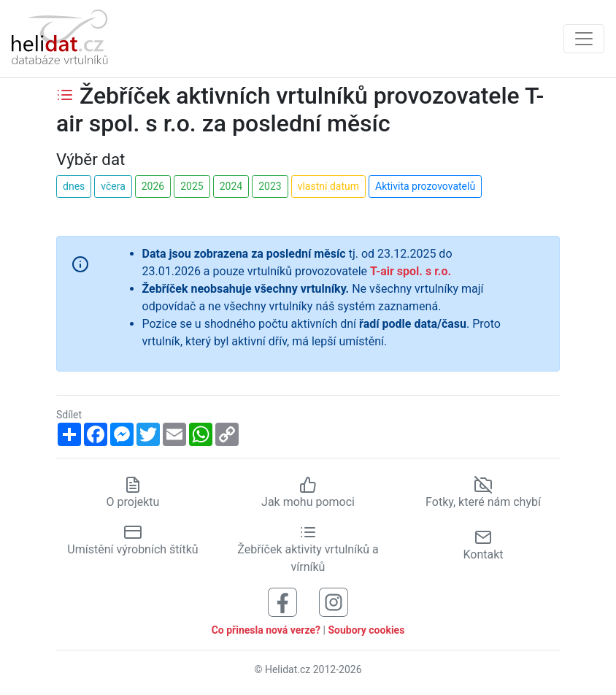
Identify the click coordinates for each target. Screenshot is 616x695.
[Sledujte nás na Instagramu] (334, 601)
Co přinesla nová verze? (266, 630)
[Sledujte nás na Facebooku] (282, 601)
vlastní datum (328, 186)
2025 (192, 186)
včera (113, 186)
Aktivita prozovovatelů (425, 186)
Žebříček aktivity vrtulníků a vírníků (308, 549)
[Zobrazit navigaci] (584, 39)
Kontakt (483, 545)
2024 (231, 186)
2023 (270, 186)
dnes (74, 186)
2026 (153, 186)
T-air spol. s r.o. (411, 271)
